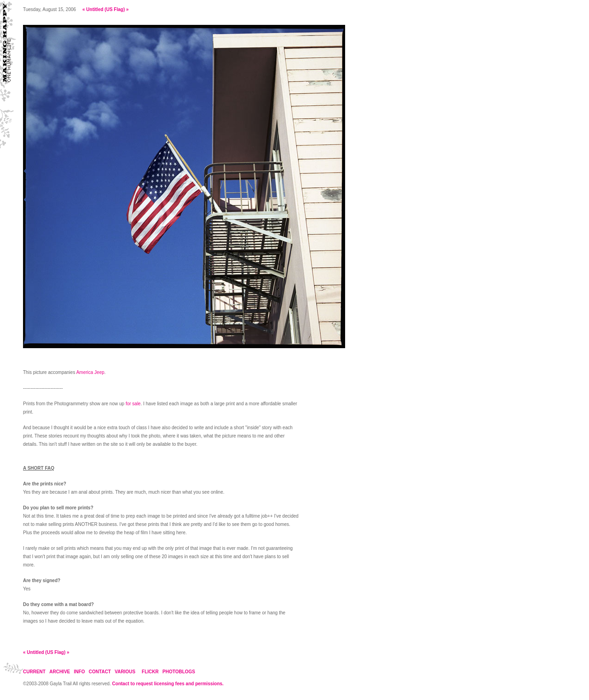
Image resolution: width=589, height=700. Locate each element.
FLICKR (150, 672)
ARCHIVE (60, 672)
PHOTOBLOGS (179, 672)
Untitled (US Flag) (105, 9)
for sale (133, 404)
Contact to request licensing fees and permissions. (168, 684)
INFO (80, 672)
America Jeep (90, 372)
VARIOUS (125, 672)
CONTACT (100, 672)
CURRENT (34, 672)
